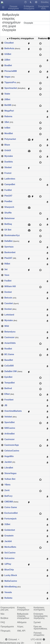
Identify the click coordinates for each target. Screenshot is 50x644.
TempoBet (10, 383)
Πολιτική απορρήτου (39, 634)
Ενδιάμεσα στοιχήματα (29, 7)
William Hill (10, 286)
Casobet (12, 303)
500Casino (10, 428)
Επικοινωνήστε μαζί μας (8, 609)
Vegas (9, 77)
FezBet (8, 281)
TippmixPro (12, 82)
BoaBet (8, 65)
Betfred (8, 388)
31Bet (7, 524)
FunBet (8, 190)
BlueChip (9, 570)
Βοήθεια (4, 618)
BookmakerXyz (12, 235)
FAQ (3, 622)
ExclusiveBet (11, 513)
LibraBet (9, 468)
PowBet (8, 201)
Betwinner (10, 218)
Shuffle (8, 213)
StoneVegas (10, 473)
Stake (7, 94)
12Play (8, 564)
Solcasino (9, 558)
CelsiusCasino (12, 451)
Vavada (8, 592)
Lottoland (9, 315)
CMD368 (11, 502)
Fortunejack (10, 519)
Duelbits (9, 162)
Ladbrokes (10, 179)
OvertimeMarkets (13, 411)
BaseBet (9, 360)
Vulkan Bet (10, 479)
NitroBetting (13, 587)
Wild (7, 326)
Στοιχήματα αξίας (43, 7)
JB (6, 405)
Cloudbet (9, 43)
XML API (21, 631)
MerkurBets (10, 547)
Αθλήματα (22, 622)
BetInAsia (12, 48)
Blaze (7, 145)
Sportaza (9, 247)
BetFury (8, 496)
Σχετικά (37, 622)
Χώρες (20, 627)
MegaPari (9, 111)
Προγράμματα (7, 627)
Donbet (8, 292)
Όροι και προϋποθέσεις (40, 628)
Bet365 (10, 105)
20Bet (7, 99)
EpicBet (8, 377)
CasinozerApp (12, 445)
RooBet (8, 349)
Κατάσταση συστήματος (39, 609)
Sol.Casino (10, 553)
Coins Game (11, 507)
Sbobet (8, 167)
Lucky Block (11, 575)
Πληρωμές (5, 631)
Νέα (2, 614)
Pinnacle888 (11, 71)
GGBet (8, 54)
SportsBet (9, 422)
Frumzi (8, 173)
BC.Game (9, 354)
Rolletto (8, 598)
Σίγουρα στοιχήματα (13, 7)
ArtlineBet (9, 434)
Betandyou (10, 332)
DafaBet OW (13, 371)
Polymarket (10, 139)
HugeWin (9, 456)
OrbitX (8, 150)
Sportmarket (15, 88)
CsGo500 (9, 366)
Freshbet (9, 400)
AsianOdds (10, 343)
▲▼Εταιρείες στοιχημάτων (20, 38)
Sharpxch (9, 207)
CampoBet (10, 184)
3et (6, 269)
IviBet (7, 128)
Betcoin (10, 298)
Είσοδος (45, 2)
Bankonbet (10, 252)
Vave (7, 275)
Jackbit (10, 462)
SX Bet (8, 230)
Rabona (8, 116)
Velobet (10, 417)
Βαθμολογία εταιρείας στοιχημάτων (23, 616)
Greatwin (9, 536)
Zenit (7, 490)
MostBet (9, 133)
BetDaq (8, 224)
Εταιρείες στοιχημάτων (23, 609)
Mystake (9, 156)
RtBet (7, 264)
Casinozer (11, 337)
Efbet (9, 394)
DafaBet (12, 241)
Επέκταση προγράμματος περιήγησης (41, 616)
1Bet (9, 122)
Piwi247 (8, 196)
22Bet (7, 60)
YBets (7, 485)
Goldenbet (10, 530)
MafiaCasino (11, 581)
